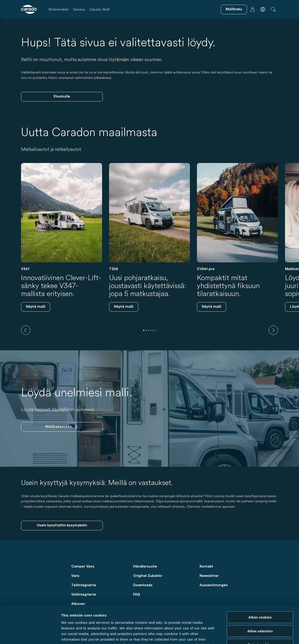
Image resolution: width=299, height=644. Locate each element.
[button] (263, 9)
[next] (273, 330)
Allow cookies (260, 582)
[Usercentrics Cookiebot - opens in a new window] (30, 635)
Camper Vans (83, 566)
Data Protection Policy (111, 616)
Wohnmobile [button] (58, 9)
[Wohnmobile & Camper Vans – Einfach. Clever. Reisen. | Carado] (29, 9)
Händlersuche (145, 566)
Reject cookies (260, 610)
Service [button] (79, 9)
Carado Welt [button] (100, 9)
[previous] (26, 330)
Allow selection (260, 596)
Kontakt (206, 566)
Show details (245, 635)
